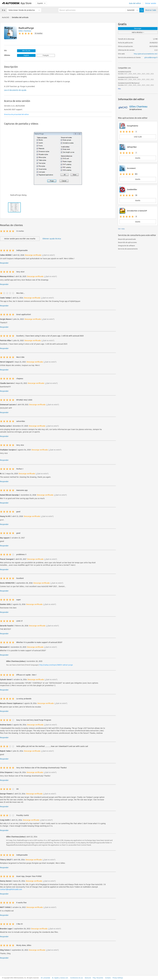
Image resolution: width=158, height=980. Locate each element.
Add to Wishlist (138, 32)
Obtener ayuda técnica (52, 239)
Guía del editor (135, 3)
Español (41, 3)
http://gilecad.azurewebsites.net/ (146, 54)
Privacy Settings (118, 978)
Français (46, 55)
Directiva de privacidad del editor (16, 114)
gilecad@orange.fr (151, 57)
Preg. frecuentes (98, 978)
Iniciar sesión (151, 3)
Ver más (121, 229)
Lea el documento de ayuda (15, 90)
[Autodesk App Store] (17, 3)
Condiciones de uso (77, 978)
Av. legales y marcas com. (60, 978)
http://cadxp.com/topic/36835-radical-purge (56, 665)
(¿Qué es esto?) (48, 255)
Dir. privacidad (45, 978)
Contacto (108, 978)
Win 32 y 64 (26, 51)
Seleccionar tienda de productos (22, 10)
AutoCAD (6, 17)
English (26, 55)
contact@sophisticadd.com (11, 889)
